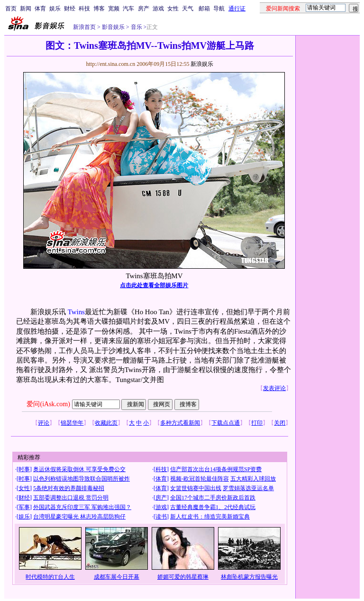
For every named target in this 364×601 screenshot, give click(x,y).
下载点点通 (226, 423)
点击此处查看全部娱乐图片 (154, 285)
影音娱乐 (113, 27)
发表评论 (274, 388)
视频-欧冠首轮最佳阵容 (200, 479)
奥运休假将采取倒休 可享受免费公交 (79, 469)
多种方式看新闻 (180, 423)
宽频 (114, 9)
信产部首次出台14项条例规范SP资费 (216, 469)
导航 (219, 9)
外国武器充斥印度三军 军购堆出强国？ (82, 507)
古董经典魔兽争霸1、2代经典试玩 (213, 507)
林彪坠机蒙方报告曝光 (249, 577)
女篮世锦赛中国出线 (196, 488)
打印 (257, 423)
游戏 (158, 9)
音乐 (136, 27)
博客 (99, 9)
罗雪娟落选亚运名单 (248, 488)
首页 (11, 9)
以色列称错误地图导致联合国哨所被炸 (82, 479)
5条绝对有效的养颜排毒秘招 (69, 488)
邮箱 (204, 9)
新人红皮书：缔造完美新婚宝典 (210, 517)
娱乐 (55, 9)
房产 (144, 9)
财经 (70, 9)
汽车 (128, 9)
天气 (188, 9)
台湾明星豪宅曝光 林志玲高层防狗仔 (79, 517)
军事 (24, 507)
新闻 (26, 9)
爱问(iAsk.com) (48, 404)
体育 (40, 9)
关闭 (280, 423)
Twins (76, 312)
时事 (24, 469)
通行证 (237, 9)
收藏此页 (106, 423)
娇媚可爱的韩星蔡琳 (183, 577)
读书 (161, 517)
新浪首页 (84, 27)
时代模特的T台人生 (50, 577)
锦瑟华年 (72, 423)
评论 (44, 423)
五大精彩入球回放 (253, 479)
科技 (84, 9)
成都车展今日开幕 (117, 577)
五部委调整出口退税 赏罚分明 (71, 498)
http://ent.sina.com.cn (111, 64)
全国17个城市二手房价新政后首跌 (213, 498)
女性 (173, 9)
